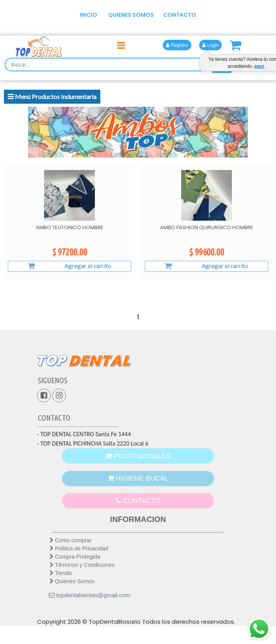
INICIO (88, 15)
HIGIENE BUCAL (138, 485)
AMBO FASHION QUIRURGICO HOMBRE (207, 227)
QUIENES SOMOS (131, 15)
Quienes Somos (72, 598)
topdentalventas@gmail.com (90, 611)
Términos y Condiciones (82, 581)
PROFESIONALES (138, 457)
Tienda (61, 589)
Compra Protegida (75, 573)
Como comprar (71, 557)
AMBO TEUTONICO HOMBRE (70, 227)
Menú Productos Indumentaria (52, 96)
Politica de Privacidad (79, 565)
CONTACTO (180, 15)
